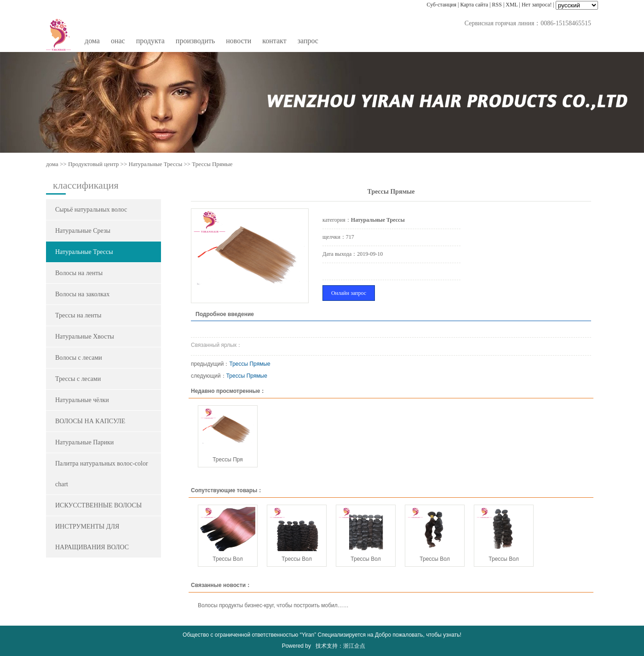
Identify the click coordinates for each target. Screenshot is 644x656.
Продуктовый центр (93, 164)
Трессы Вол (227, 559)
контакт (274, 41)
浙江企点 (354, 646)
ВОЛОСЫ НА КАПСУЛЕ (90, 421)
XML (512, 5)
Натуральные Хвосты (85, 337)
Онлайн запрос (349, 293)
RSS (497, 5)
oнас (118, 41)
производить (195, 41)
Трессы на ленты (78, 315)
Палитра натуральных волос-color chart (102, 474)
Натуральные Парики (84, 442)
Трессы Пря (228, 460)
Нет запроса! (537, 5)
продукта (150, 41)
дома (92, 41)
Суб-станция (442, 5)
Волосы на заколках (82, 294)
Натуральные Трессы (156, 164)
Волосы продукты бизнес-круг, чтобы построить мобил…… (273, 605)
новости (239, 41)
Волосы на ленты (79, 273)
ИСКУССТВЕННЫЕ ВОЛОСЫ (98, 505)
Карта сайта (474, 5)
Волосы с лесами (79, 358)
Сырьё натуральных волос (91, 210)
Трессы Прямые (250, 364)
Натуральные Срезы (83, 231)
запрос (308, 41)
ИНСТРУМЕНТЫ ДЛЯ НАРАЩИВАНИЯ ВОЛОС (92, 537)
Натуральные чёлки (82, 400)
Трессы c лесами (78, 379)
